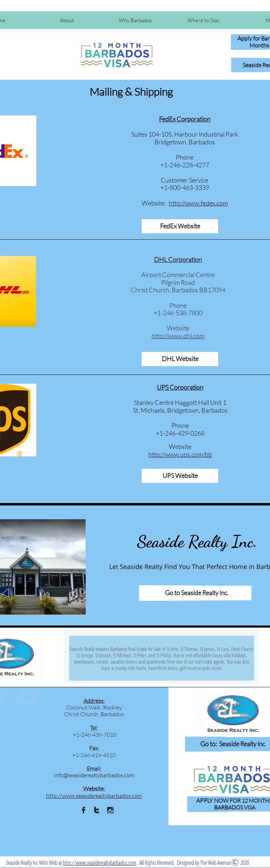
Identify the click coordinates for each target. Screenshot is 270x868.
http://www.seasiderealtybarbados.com (100, 863)
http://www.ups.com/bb (180, 454)
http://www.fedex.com (198, 203)
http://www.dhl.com (178, 336)
